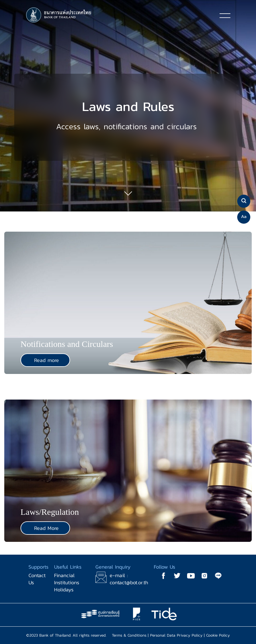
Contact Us (37, 579)
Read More (46, 528)
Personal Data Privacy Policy (176, 635)
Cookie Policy (218, 635)
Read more (47, 360)
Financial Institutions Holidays (67, 582)
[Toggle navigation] (225, 15)
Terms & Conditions (129, 635)
